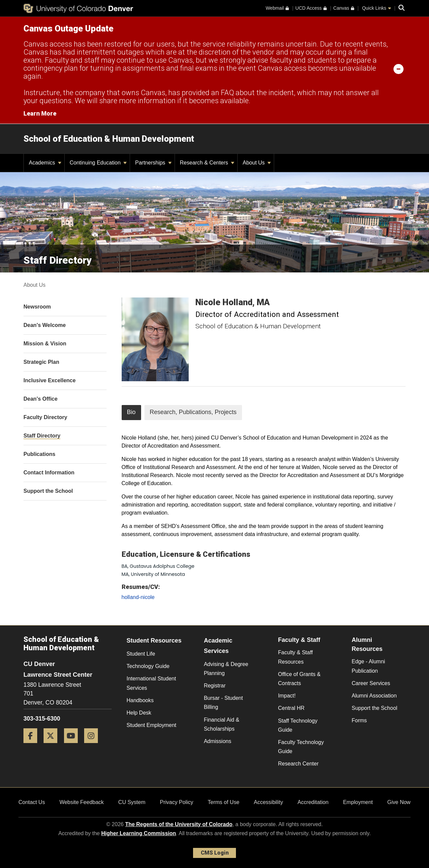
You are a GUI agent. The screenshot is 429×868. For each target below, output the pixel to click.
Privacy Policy (177, 802)
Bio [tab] (131, 412)
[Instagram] (94, 746)
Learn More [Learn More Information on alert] (40, 113)
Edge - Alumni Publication (368, 666)
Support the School (374, 708)
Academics (45, 163)
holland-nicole (138, 597)
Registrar (215, 686)
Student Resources (154, 641)
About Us (257, 163)
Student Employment (152, 725)
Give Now (399, 802)
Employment (358, 802)
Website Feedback (81, 802)
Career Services (371, 683)
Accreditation (313, 802)
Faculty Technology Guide (301, 747)
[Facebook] (33, 746)
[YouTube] (73, 746)
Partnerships (153, 163)
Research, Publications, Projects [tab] (193, 412)
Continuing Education (98, 163)
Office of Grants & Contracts (299, 679)
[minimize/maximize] (399, 69)
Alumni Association (374, 696)
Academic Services (218, 646)
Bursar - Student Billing (223, 703)
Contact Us (32, 802)
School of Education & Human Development (109, 139)
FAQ (227, 93)
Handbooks (140, 700)
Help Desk (139, 713)
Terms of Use (224, 802)
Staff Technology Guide (298, 725)
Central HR (291, 708)
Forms (359, 720)
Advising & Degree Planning (226, 669)
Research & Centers (207, 163)
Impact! (287, 696)
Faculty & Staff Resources (296, 657)
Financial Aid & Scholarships (222, 724)
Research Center (298, 764)
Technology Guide (148, 666)
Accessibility (268, 802)
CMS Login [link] (215, 853)
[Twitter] (53, 746)
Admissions (218, 741)
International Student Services (151, 683)
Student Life (141, 654)
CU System (132, 802)
